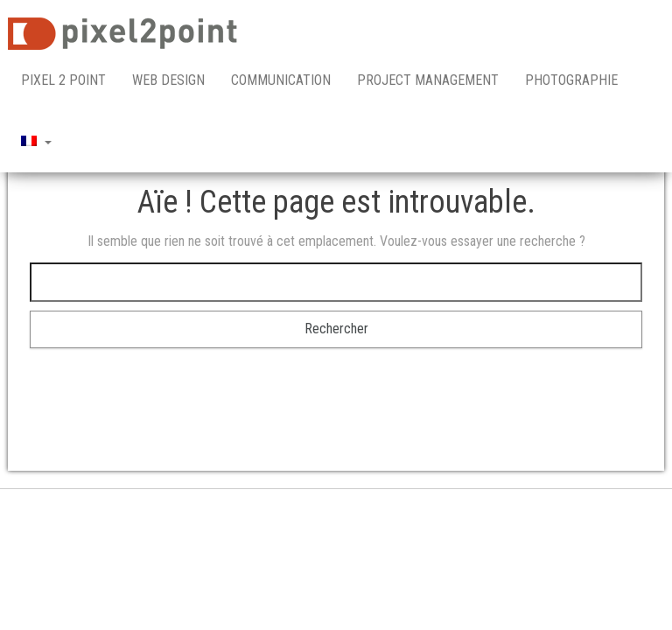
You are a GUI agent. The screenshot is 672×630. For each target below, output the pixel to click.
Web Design (168, 80)
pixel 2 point (63, 80)
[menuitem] (36, 142)
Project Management (428, 80)
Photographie (571, 80)
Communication (281, 80)
